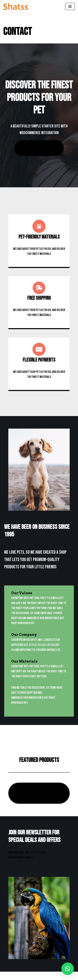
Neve (6, 976)
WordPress (39, 976)
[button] (68, 969)
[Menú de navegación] (70, 6)
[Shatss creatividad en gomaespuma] (16, 6)
